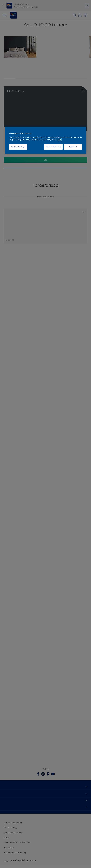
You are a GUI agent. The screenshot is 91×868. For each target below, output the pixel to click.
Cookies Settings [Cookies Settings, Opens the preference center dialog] (18, 147)
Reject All (73, 147)
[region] (46, 140)
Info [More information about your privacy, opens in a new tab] (60, 140)
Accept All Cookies (53, 147)
